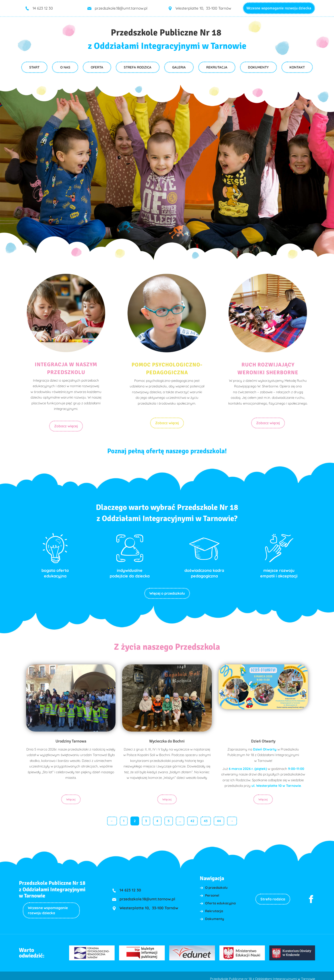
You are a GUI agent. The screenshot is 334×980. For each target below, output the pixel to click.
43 (206, 818)
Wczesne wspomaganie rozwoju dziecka (279, 8)
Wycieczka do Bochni (167, 737)
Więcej (71, 796)
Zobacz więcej (66, 426)
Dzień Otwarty (263, 737)
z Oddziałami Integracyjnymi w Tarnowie (167, 46)
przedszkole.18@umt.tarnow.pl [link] (121, 8)
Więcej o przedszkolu (167, 589)
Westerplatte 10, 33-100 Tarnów (203, 8)
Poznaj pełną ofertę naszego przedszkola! (167, 447)
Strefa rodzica (273, 895)
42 (192, 818)
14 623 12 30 (43, 8)
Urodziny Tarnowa (71, 737)
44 (219, 818)
